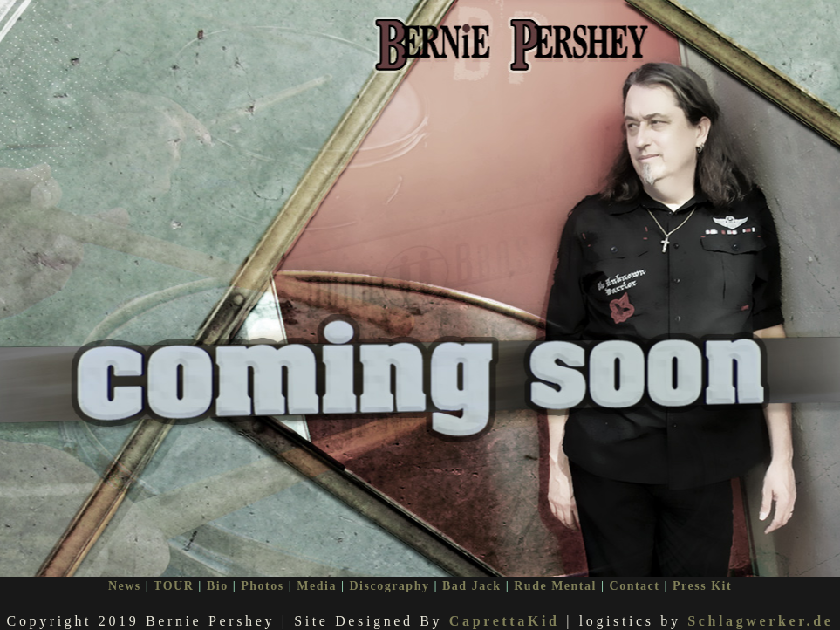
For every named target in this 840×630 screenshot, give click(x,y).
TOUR (174, 584)
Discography (389, 584)
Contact (635, 584)
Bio (218, 584)
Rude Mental (555, 584)
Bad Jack (472, 584)
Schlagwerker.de (760, 619)
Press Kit (702, 584)
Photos (262, 584)
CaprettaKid (505, 619)
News (125, 584)
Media (317, 584)
